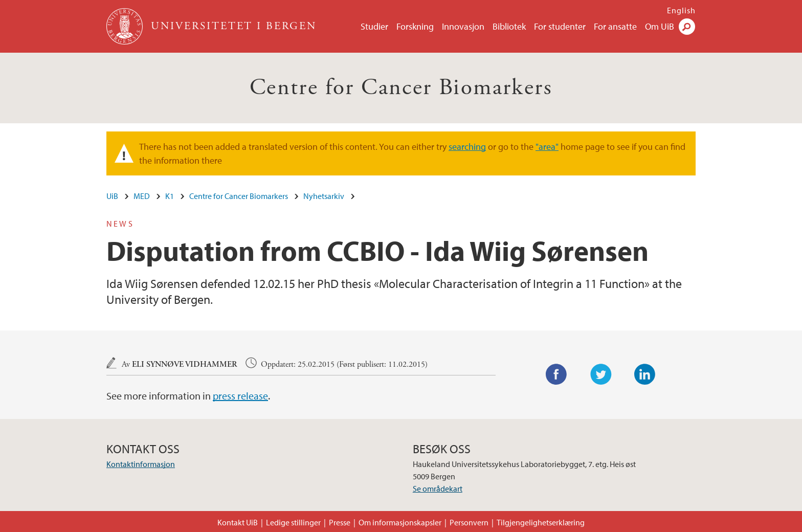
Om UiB (660, 26)
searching (467, 147)
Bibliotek (509, 26)
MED (142, 196)
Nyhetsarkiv (324, 196)
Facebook (556, 374)
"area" (547, 147)
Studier (374, 26)
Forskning (415, 26)
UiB (112, 196)
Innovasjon (463, 26)
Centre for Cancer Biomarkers (401, 88)
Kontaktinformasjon (141, 464)
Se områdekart (438, 489)
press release (240, 396)
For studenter (560, 26)
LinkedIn (645, 374)
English (681, 10)
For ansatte (615, 26)
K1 (170, 196)
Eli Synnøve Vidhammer (185, 364)
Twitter (601, 374)
